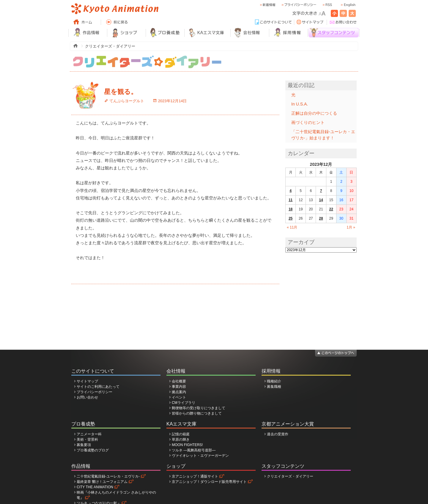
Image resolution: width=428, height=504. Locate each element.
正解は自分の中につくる (314, 113)
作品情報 (81, 466)
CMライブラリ (184, 403)
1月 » (351, 227)
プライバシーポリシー (95, 392)
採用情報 (271, 371)
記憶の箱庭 (181, 434)
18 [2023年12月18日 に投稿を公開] (291, 209)
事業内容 (179, 387)
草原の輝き (181, 440)
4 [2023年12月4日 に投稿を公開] (291, 191)
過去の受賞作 (278, 434)
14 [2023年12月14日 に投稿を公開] (321, 200)
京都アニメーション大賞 (288, 424)
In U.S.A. (300, 104)
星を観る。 (121, 92)
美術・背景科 (87, 440)
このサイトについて (93, 371)
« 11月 (292, 227)
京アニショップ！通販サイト (195, 476)
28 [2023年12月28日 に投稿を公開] (321, 218)
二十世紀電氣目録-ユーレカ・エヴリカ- (108, 476)
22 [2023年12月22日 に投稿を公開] (331, 209)
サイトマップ (87, 381)
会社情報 (176, 371)
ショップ (176, 466)
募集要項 (84, 445)
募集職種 (274, 387)
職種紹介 (274, 381)
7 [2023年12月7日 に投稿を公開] (321, 191)
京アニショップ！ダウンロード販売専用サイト (209, 482)
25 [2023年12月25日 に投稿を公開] (291, 218)
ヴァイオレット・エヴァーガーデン (200, 456)
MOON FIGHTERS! (187, 445)
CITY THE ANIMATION (95, 487)
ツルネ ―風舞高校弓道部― (194, 450)
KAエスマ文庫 (181, 424)
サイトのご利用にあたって (98, 387)
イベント (179, 397)
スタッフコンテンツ (283, 466)
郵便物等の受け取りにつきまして (199, 408)
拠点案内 (179, 392)
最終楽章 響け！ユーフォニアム (102, 482)
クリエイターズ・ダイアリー (290, 476)
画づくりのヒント (308, 122)
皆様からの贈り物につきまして (197, 413)
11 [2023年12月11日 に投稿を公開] (291, 200)
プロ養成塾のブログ (93, 450)
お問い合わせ (87, 397)
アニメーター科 (89, 434)
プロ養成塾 (83, 424)
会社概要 (179, 381)
